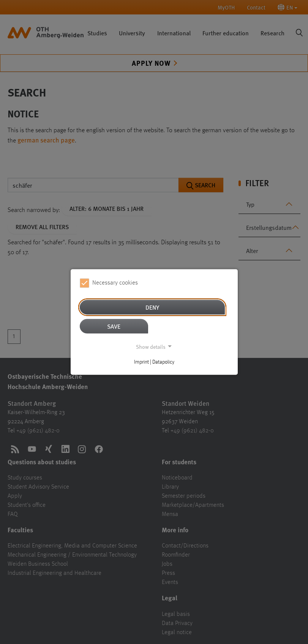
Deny (152, 307)
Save (114, 326)
